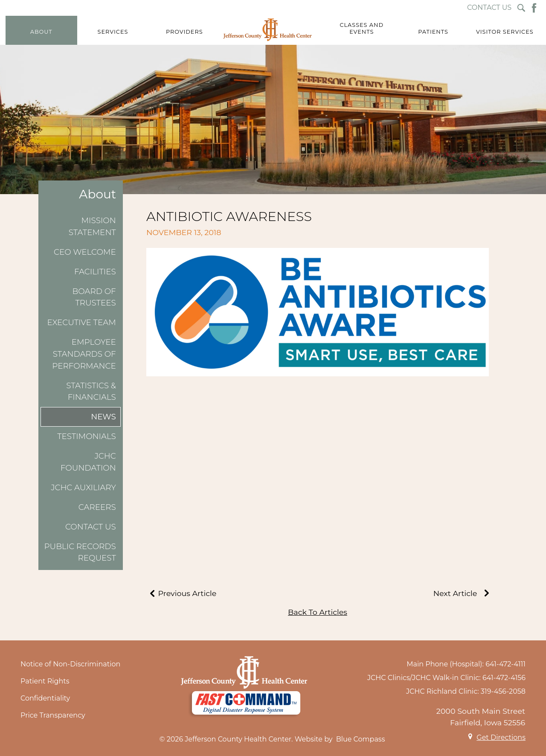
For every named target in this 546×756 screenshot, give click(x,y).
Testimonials (87, 436)
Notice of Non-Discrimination (70, 664)
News (103, 417)
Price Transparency (53, 715)
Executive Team (82, 322)
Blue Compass (361, 739)
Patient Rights (45, 681)
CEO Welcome (85, 252)
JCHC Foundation (88, 462)
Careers (97, 507)
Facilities (95, 272)
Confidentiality (45, 698)
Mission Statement (92, 226)
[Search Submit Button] (521, 8)
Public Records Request (80, 552)
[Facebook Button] (534, 8)
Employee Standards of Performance (84, 354)
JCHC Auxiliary (83, 487)
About (97, 194)
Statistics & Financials (91, 391)
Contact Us (91, 527)
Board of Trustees (94, 297)
